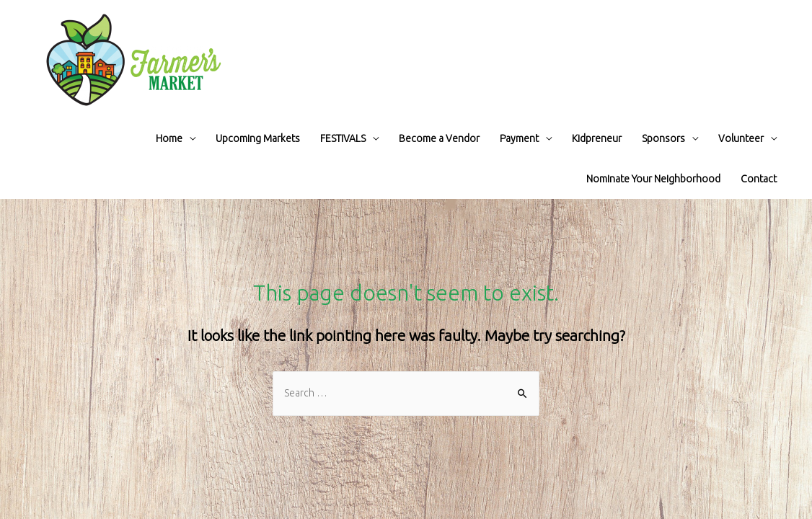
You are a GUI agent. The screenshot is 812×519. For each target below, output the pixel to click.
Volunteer (741, 138)
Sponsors (663, 138)
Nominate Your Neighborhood (653, 179)
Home (169, 138)
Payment (519, 138)
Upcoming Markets (258, 138)
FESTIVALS (343, 138)
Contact (759, 179)
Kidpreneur (597, 138)
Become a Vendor (439, 138)
